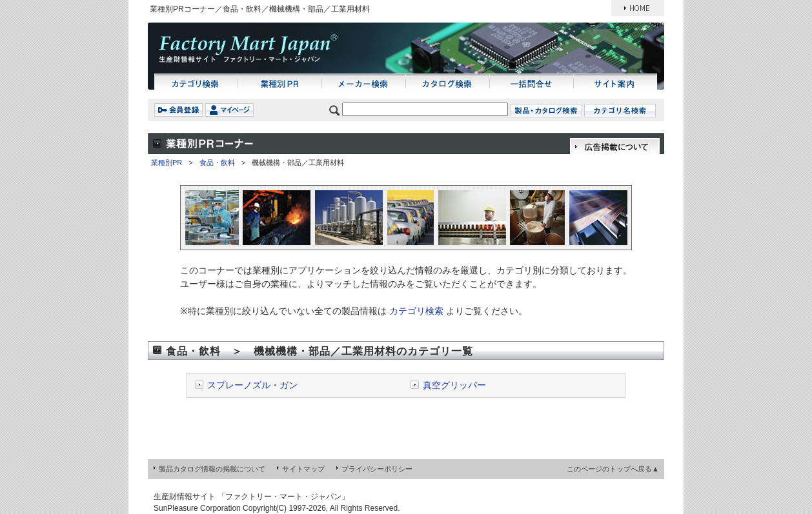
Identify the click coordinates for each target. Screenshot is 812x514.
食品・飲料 (217, 163)
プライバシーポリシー (377, 469)
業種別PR (167, 163)
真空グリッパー (454, 385)
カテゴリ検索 (416, 311)
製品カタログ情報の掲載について (212, 469)
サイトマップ (303, 469)
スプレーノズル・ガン (252, 385)
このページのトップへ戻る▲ (613, 469)
